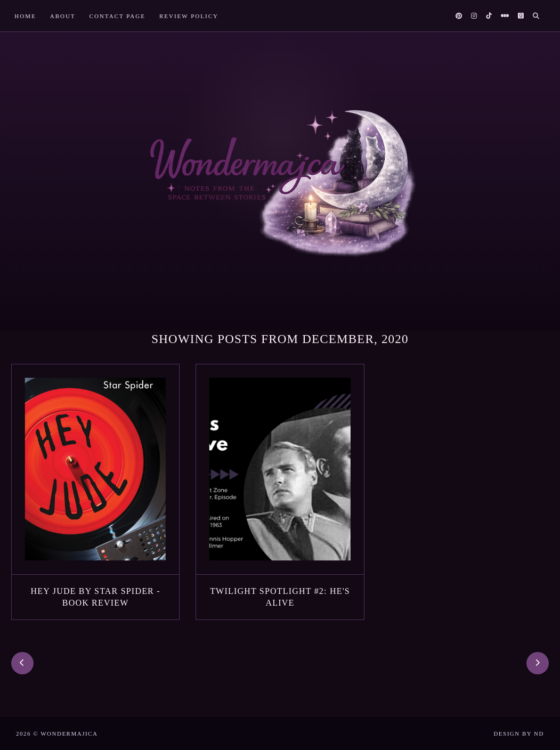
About (63, 16)
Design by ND (519, 733)
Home (25, 16)
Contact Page (117, 16)
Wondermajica (69, 733)
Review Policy (189, 16)
